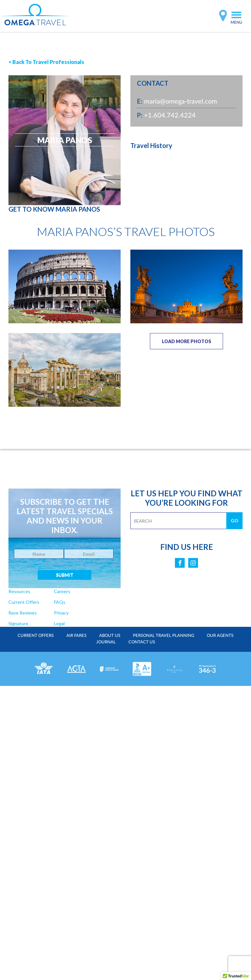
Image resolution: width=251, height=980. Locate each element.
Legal (59, 623)
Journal (106, 642)
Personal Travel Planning (163, 635)
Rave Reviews (22, 613)
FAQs (59, 602)
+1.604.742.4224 (170, 115)
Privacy (61, 613)
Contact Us (142, 642)
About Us (110, 635)
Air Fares (77, 635)
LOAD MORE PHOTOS (187, 341)
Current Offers (24, 602)
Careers (61, 591)
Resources (19, 591)
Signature (18, 623)
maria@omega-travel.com (181, 101)
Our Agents (219, 635)
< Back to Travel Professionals (46, 62)
